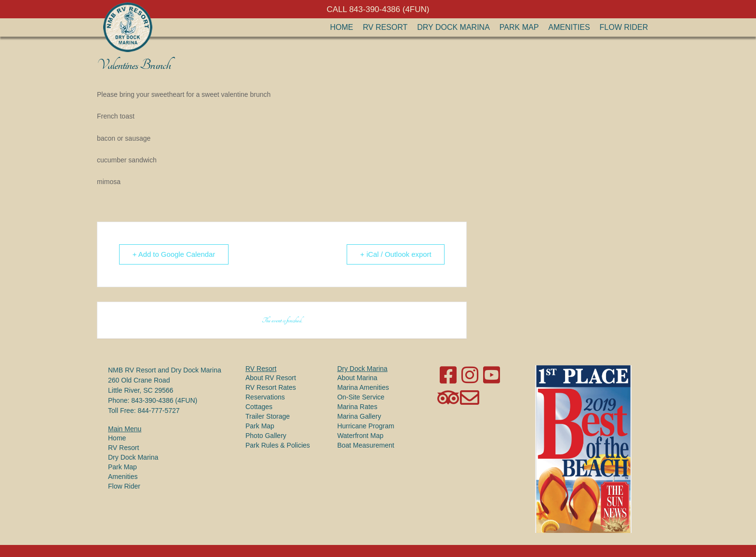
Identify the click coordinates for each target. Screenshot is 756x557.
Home (342, 27)
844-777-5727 (158, 411)
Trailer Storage (268, 416)
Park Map (519, 27)
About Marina (357, 378)
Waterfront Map (360, 436)
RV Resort (385, 27)
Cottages (259, 407)
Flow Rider (624, 27)
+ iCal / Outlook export (395, 254)
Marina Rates (357, 407)
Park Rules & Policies (278, 445)
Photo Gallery (266, 436)
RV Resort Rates (271, 387)
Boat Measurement (365, 445)
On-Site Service (361, 397)
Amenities (569, 27)
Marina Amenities (363, 387)
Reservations (265, 397)
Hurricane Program (365, 426)
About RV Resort (271, 378)
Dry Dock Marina (453, 27)
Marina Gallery (359, 416)
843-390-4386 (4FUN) (164, 400)
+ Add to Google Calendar (175, 254)
